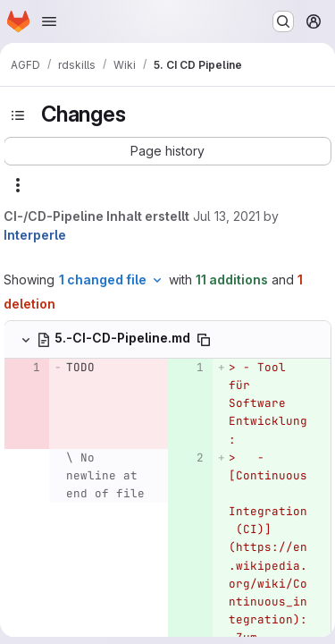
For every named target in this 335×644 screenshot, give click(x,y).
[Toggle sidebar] (18, 115)
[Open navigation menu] (49, 21)
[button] (167, 151)
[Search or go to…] (283, 21)
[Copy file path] (204, 340)
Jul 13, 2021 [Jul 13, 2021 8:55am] (226, 216)
